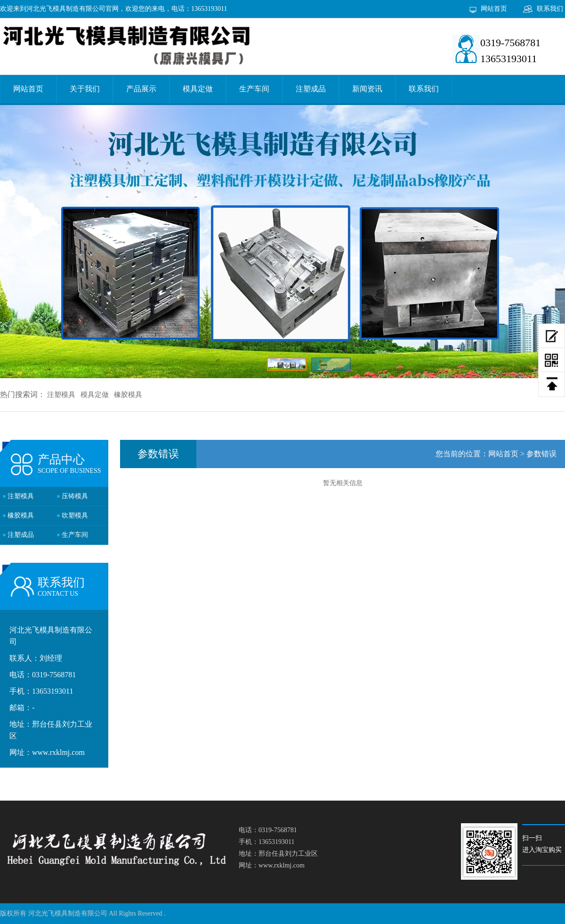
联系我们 (550, 9)
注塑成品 (311, 89)
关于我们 (85, 89)
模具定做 (198, 89)
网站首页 (494, 9)
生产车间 (254, 89)
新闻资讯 (367, 89)
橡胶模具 (128, 395)
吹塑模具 (75, 515)
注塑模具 (61, 395)
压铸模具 (75, 496)
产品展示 (141, 89)
